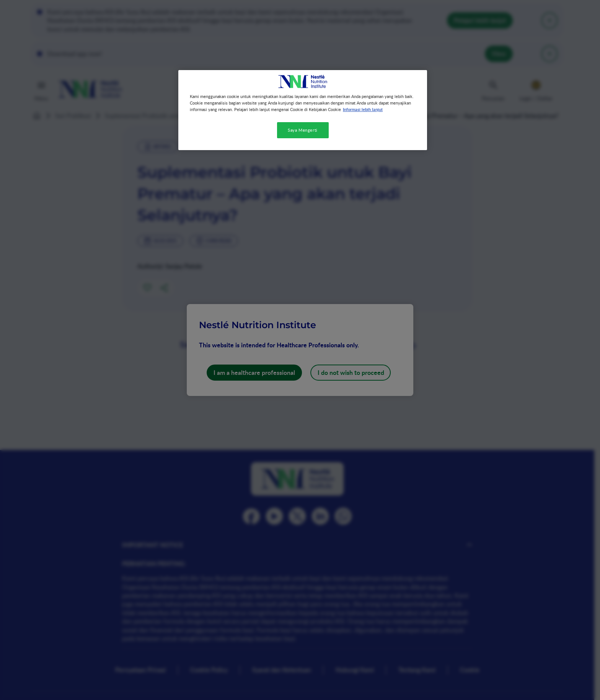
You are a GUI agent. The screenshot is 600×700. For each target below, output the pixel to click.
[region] (303, 110)
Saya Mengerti (302, 130)
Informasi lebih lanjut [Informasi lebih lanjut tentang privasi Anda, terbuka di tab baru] (363, 109)
